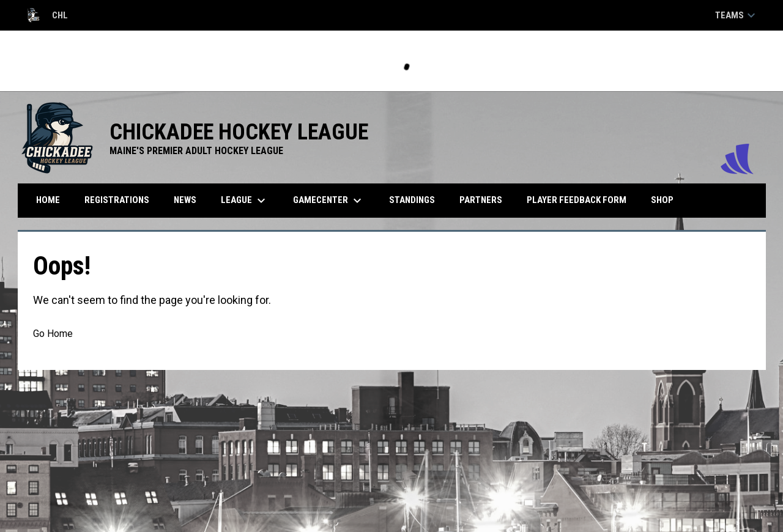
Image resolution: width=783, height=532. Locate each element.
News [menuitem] (185, 200)
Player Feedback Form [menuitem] (577, 200)
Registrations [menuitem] (117, 200)
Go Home (53, 334)
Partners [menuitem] (481, 200)
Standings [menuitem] (412, 200)
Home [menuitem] (48, 200)
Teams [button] (737, 15)
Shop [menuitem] (667, 200)
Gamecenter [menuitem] (329, 201)
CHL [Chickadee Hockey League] (46, 15)
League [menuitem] (245, 201)
